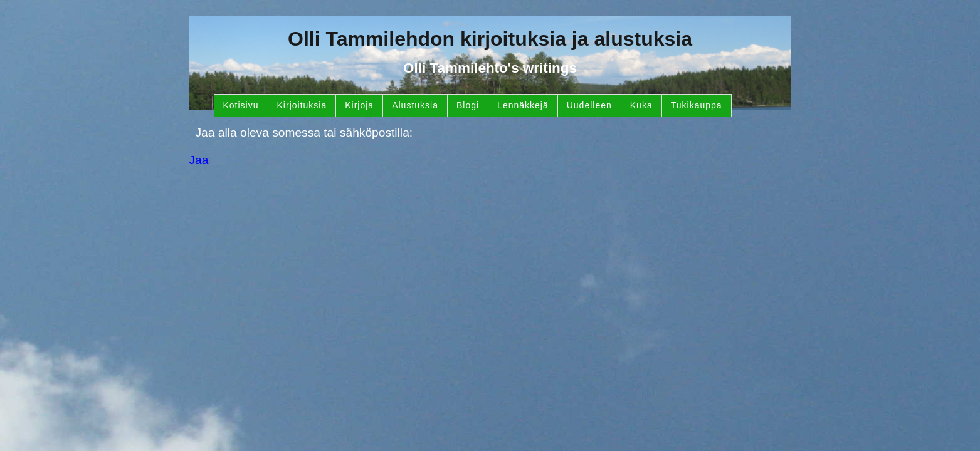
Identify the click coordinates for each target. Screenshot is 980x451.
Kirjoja (359, 105)
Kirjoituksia (302, 105)
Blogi (468, 105)
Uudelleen (589, 105)
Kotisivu (241, 105)
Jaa (199, 160)
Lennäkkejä (523, 105)
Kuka (641, 105)
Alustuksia (415, 105)
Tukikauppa (697, 105)
